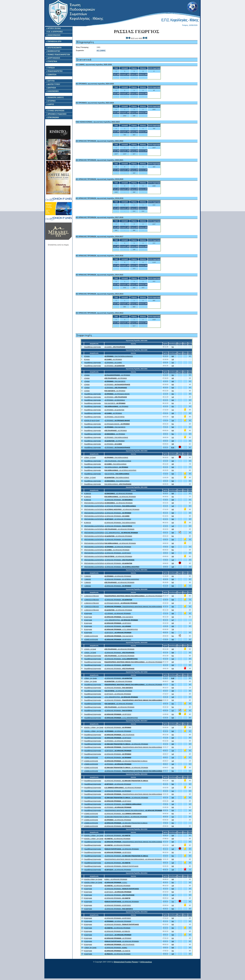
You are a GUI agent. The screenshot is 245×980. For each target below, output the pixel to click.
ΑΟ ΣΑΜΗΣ (101, 50)
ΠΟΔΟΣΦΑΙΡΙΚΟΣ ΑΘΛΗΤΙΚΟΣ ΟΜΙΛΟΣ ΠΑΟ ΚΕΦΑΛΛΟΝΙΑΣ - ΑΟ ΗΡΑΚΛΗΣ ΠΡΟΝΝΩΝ (133, 859)
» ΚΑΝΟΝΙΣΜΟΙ (52, 91)
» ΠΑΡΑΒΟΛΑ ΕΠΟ (54, 41)
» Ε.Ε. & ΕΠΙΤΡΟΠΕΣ (54, 32)
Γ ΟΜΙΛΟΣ (87, 576)
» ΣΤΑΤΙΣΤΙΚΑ (52, 61)
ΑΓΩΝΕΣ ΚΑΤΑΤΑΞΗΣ (91, 636)
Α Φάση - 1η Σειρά (90, 457)
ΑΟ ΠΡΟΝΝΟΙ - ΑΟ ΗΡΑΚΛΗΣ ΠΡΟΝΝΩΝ (118, 741)
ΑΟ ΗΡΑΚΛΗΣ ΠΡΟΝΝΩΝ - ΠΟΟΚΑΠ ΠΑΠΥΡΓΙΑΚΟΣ (121, 866)
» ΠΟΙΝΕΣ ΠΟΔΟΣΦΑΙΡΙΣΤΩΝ (58, 54)
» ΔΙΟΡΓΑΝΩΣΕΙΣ (53, 58)
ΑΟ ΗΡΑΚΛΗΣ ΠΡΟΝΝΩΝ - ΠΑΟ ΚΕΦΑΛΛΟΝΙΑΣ (120, 523)
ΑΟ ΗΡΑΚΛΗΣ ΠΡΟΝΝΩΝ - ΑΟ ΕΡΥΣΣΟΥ (118, 553)
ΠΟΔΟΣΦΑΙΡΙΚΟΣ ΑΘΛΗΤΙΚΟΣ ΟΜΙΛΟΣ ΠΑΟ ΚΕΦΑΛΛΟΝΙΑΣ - (133, 810)
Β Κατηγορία (88, 613)
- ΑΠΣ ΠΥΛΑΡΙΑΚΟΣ (119, 735)
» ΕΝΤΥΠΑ (50, 81)
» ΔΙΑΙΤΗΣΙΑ (51, 88)
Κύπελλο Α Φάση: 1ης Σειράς (93, 879)
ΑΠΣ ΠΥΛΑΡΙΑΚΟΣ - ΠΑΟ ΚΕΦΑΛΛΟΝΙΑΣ (118, 461)
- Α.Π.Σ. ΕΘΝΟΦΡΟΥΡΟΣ (121, 629)
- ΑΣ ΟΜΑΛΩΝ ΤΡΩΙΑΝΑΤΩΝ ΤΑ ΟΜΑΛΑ (126, 761)
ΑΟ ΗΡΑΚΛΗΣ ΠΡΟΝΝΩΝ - (119, 500)
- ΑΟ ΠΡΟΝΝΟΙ (113, 359)
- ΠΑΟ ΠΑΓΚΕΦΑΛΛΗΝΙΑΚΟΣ (119, 356)
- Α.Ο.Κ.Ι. (116, 882)
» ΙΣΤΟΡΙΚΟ (51, 101)
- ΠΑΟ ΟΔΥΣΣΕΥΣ (115, 381)
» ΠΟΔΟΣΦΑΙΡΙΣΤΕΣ (54, 71)
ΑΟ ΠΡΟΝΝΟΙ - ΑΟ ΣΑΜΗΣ (113, 363)
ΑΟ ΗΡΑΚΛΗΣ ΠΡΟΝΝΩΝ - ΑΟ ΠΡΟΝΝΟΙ (118, 791)
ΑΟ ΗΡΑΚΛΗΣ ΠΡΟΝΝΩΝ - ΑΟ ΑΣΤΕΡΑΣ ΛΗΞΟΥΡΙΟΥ (122, 579)
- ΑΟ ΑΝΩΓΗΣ (117, 951)
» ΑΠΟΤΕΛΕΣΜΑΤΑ (54, 48)
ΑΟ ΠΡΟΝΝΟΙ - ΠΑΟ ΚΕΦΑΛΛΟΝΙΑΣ (116, 437)
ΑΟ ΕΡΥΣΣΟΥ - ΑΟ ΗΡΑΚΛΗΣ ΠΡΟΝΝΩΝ (118, 694)
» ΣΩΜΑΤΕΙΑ (51, 75)
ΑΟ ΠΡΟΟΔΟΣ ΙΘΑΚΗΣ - (117, 424)
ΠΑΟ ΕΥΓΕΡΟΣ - (117, 474)
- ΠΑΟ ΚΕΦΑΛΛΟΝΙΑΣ (116, 457)
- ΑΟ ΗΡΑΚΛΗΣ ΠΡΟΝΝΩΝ (118, 493)
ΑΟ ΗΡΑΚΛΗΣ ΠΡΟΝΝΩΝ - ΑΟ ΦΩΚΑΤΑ (117, 931)
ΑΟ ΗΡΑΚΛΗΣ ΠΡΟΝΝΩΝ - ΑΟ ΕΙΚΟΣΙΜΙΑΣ (118, 539)
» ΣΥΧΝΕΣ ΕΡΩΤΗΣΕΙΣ (55, 111)
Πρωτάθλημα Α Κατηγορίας (92, 347)
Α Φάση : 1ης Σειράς (90, 678)
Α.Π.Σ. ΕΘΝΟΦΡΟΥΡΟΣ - (121, 533)
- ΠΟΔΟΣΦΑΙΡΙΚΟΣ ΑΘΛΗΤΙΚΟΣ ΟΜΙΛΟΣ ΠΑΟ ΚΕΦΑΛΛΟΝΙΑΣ (133, 607)
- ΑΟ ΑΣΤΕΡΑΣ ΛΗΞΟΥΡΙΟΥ (120, 470)
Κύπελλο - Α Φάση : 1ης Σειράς (94, 727)
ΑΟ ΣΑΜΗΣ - (115, 347)
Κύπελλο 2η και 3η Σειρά (92, 420)
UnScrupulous (146, 962)
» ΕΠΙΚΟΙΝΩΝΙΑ (52, 117)
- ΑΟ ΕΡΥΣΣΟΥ (118, 623)
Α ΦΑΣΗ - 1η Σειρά (90, 649)
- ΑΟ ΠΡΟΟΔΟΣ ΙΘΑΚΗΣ (117, 394)
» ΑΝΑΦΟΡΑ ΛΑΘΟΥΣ (55, 97)
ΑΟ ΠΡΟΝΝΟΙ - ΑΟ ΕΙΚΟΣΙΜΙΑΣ (115, 400)
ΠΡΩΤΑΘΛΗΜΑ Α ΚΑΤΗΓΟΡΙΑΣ (94, 503)
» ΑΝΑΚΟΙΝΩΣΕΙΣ (53, 35)
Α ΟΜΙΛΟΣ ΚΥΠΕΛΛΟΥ (91, 596)
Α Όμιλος (87, 375)
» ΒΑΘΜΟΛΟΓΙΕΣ (53, 51)
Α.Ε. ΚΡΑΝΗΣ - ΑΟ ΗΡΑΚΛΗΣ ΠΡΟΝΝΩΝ (117, 613)
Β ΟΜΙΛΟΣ (87, 493)
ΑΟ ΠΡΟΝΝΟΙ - (115, 366)
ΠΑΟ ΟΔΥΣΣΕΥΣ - (115, 403)
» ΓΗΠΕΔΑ (50, 68)
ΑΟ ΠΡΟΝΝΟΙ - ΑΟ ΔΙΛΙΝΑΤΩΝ (114, 410)
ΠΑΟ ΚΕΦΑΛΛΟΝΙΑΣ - (116, 467)
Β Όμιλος (87, 356)
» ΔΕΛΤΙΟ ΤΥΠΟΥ (53, 84)
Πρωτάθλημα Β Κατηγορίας (93, 656)
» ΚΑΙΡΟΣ (50, 104)
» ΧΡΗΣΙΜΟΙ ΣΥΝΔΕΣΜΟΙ (56, 114)
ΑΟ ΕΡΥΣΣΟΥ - (118, 633)
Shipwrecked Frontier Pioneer (126, 962)
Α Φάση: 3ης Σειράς (90, 948)
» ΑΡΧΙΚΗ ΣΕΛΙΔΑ (53, 28)
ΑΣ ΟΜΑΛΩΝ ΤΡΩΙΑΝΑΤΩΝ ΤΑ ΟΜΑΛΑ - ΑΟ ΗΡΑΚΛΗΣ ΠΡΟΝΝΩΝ (126, 817)
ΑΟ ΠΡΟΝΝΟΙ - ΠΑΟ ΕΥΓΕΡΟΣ (114, 417)
